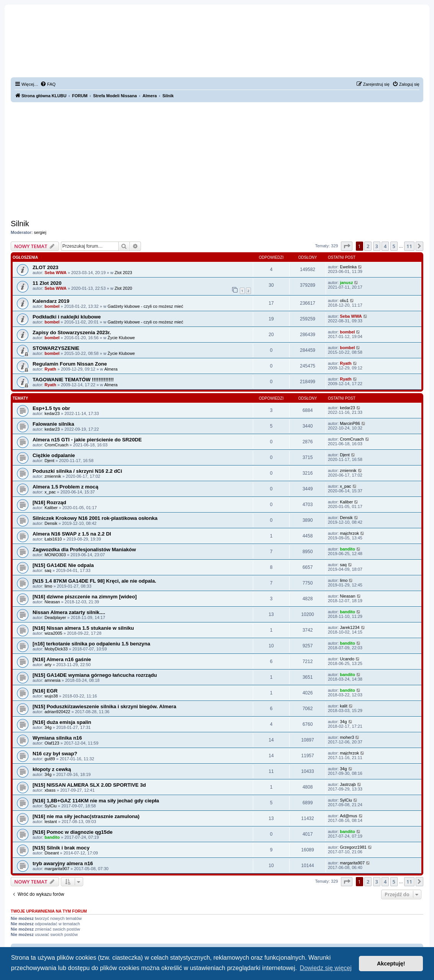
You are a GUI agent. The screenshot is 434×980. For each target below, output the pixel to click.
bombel (52, 306)
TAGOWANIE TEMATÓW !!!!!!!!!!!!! (73, 380)
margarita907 (57, 869)
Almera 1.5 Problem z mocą (66, 487)
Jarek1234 (350, 627)
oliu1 (344, 301)
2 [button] (368, 246)
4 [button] (385, 246)
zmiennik (53, 476)
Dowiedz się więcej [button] (326, 968)
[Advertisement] (217, 160)
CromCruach (56, 445)
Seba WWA (55, 273)
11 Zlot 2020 (47, 283)
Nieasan (52, 602)
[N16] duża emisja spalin (62, 722)
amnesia (52, 680)
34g (48, 727)
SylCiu (51, 806)
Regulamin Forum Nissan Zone (70, 364)
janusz (346, 283)
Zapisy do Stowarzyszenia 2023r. (72, 332)
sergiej (40, 232)
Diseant (52, 853)
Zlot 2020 (123, 288)
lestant (51, 822)
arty (48, 665)
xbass (50, 790)
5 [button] (394, 246)
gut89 (50, 759)
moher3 (347, 737)
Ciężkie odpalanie (54, 455)
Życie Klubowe (121, 338)
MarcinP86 (350, 423)
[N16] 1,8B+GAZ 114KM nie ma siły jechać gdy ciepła (96, 801)
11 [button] (409, 246)
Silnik (20, 224)
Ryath (50, 369)
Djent (49, 461)
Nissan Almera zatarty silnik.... (69, 612)
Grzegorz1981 (353, 847)
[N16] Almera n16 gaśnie (62, 659)
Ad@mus (348, 816)
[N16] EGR (45, 691)
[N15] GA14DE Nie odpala (63, 565)
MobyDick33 (56, 649)
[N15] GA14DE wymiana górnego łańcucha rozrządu (95, 675)
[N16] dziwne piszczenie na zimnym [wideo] (85, 597)
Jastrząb (348, 784)
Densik (51, 523)
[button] (347, 246)
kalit (344, 706)
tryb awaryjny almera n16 (63, 863)
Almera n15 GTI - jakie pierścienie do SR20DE (87, 440)
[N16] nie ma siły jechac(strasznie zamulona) (86, 816)
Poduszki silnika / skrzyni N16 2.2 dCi (77, 471)
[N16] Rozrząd (49, 502)
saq (48, 570)
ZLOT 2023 (45, 267)
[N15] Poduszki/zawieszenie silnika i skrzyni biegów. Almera (104, 706)
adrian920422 (57, 712)
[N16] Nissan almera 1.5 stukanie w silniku (83, 628)
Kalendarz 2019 (51, 301)
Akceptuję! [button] (391, 964)
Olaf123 (52, 743)
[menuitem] (48, 84)
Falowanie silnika (53, 424)
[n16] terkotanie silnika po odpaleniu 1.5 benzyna (91, 644)
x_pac (50, 492)
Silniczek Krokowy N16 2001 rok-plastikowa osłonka (95, 518)
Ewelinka (348, 267)
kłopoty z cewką (52, 769)
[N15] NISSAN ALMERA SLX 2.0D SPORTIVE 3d (89, 785)
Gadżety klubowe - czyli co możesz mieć (145, 306)
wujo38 (51, 696)
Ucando (347, 659)
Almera (111, 369)
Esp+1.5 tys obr (51, 408)
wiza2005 (53, 633)
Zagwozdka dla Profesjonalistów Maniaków (84, 550)
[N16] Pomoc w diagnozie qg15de (73, 832)
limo (48, 586)
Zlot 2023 (123, 273)
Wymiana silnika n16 (57, 738)
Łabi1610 (53, 539)
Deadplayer (55, 617)
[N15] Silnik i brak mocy (61, 848)
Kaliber (51, 508)
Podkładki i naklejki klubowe (67, 317)
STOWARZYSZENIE (56, 348)
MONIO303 (55, 555)
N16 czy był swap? (55, 754)
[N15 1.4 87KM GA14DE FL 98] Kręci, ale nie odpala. (94, 581)
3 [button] (377, 246)
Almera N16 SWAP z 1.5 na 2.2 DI (72, 534)
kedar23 (52, 413)
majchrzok (349, 533)
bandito (347, 549)
